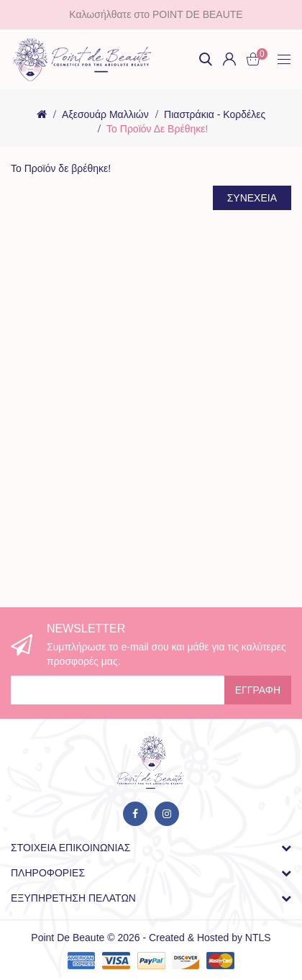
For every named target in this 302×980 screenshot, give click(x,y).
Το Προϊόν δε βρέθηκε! (157, 129)
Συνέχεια (252, 198)
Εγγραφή (258, 690)
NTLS (258, 938)
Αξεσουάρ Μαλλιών (105, 114)
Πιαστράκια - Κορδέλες (215, 114)
